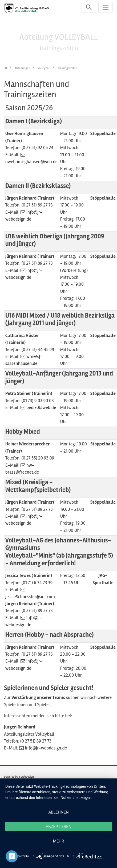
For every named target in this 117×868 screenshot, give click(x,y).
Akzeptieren (58, 827)
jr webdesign (26, 777)
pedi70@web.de (41, 408)
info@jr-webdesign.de (46, 748)
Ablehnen (58, 812)
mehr (59, 841)
